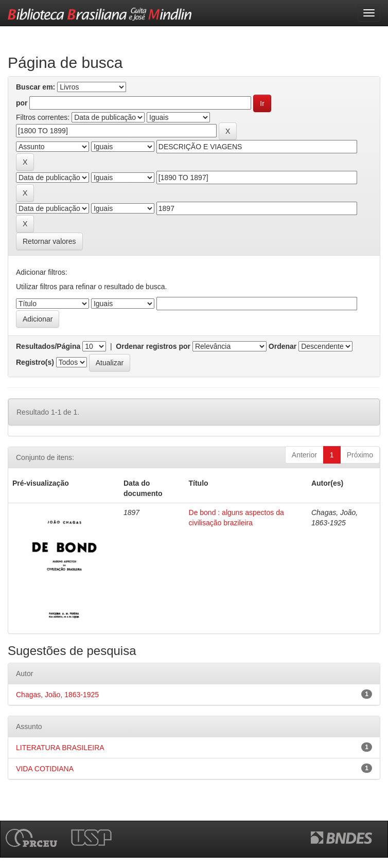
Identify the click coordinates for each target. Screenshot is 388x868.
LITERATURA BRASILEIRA (60, 748)
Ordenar (283, 346)
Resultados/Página (48, 346)
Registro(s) (35, 362)
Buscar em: (36, 87)
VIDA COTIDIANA (45, 769)
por (22, 103)
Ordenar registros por (153, 346)
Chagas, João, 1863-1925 (57, 695)
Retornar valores (49, 241)
